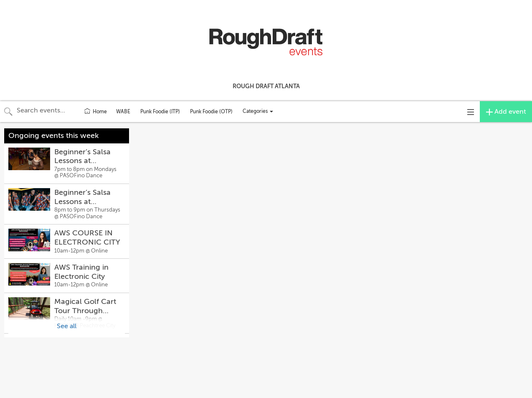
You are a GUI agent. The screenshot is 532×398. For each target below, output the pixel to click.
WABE (123, 112)
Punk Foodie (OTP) (211, 112)
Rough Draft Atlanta (266, 86)
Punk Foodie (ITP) (160, 112)
